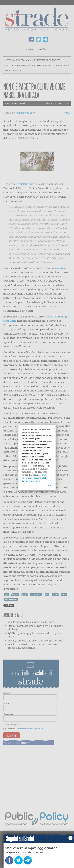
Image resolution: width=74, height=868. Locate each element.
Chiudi (49, 485)
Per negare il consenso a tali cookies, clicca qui (34, 478)
